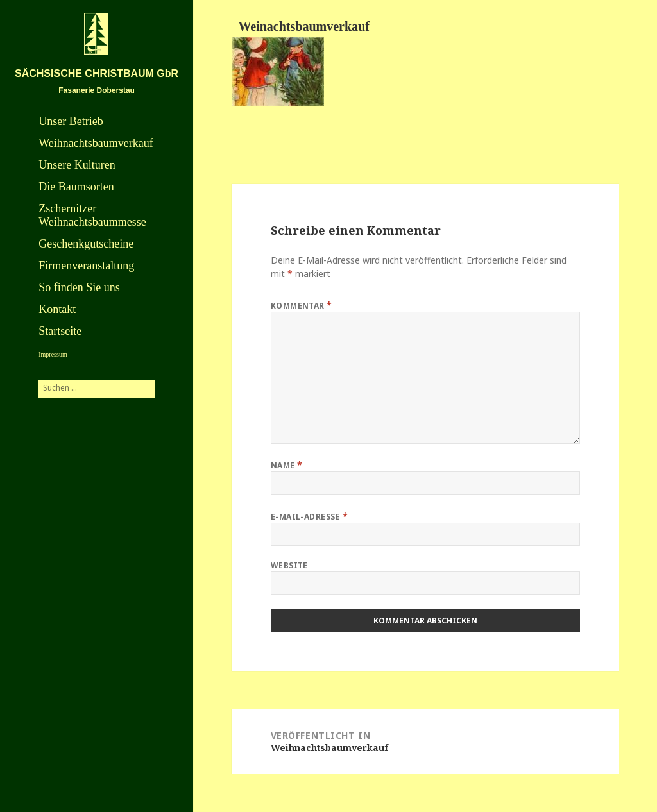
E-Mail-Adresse (310, 516)
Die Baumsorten (76, 187)
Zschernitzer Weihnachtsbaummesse (92, 215)
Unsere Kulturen (77, 165)
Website (289, 565)
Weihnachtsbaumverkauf (96, 143)
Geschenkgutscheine (86, 244)
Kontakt (57, 309)
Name (287, 465)
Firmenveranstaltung (86, 266)
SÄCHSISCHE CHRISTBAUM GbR (97, 73)
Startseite (60, 331)
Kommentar (302, 305)
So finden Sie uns (79, 287)
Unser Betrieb (71, 121)
